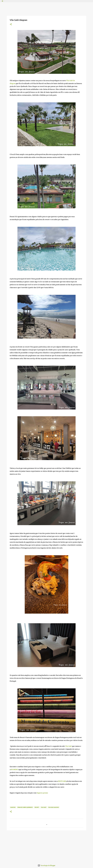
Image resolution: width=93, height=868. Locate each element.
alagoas (13, 807)
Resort (37, 807)
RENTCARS (62, 781)
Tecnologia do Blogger (47, 865)
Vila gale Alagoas (54, 807)
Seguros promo (42, 793)
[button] (11, 24)
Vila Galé (68, 746)
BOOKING (14, 770)
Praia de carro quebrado (25, 807)
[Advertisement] (46, 846)
